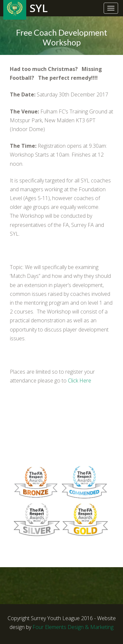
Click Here (80, 381)
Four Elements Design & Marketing (73, 627)
